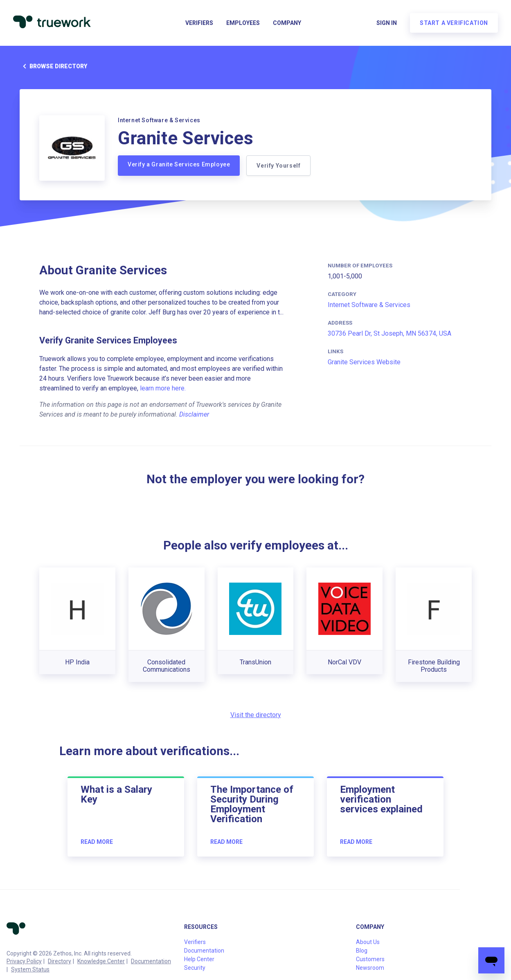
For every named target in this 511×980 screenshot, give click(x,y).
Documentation (151, 961)
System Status (30, 969)
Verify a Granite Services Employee (179, 164)
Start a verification (454, 23)
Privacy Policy (24, 961)
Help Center (199, 959)
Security (195, 968)
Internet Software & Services (369, 305)
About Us (368, 942)
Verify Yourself (278, 166)
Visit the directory (256, 715)
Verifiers (199, 23)
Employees (243, 23)
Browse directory (53, 66)
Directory (60, 961)
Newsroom (370, 968)
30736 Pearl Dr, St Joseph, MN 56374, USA (389, 333)
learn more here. (163, 388)
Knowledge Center (101, 961)
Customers (370, 959)
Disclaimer (194, 414)
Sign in (387, 23)
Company (287, 23)
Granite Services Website (364, 362)
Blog (362, 951)
